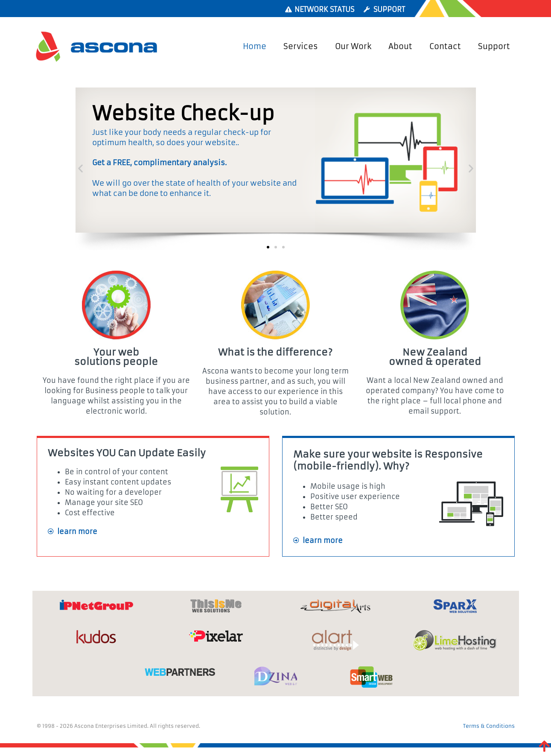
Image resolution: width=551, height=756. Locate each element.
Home (255, 46)
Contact (445, 46)
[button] (80, 168)
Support (494, 46)
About (400, 46)
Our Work (353, 46)
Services (301, 46)
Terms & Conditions (489, 726)
